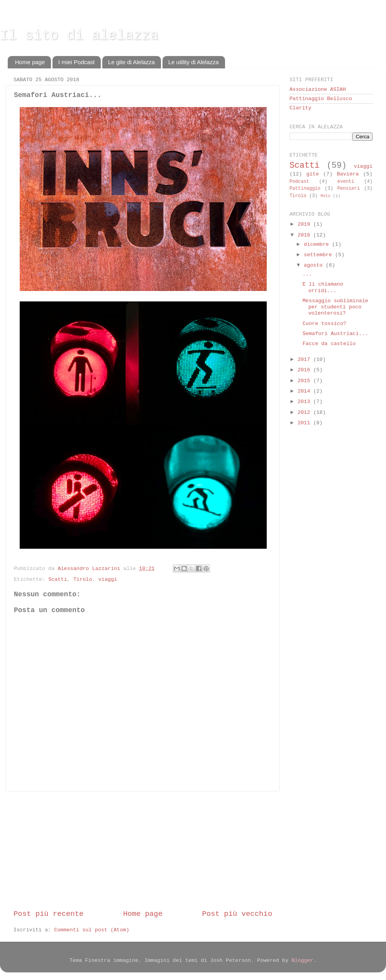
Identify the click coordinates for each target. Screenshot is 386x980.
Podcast (299, 182)
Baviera (348, 174)
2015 (306, 381)
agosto (315, 265)
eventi (346, 182)
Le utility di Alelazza (194, 62)
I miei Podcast (76, 62)
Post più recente (48, 914)
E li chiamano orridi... (323, 287)
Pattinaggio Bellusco (321, 99)
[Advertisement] (143, 850)
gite (313, 174)
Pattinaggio (305, 189)
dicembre (318, 244)
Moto (325, 196)
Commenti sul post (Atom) (91, 930)
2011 (306, 423)
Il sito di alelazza (79, 36)
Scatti (58, 579)
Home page (30, 62)
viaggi (108, 579)
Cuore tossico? (324, 324)
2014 (306, 391)
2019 (306, 224)
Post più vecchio (237, 914)
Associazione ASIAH (318, 89)
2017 (306, 360)
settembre (319, 255)
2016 (306, 370)
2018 (306, 235)
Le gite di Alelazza (131, 62)
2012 (306, 413)
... (307, 274)
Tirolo (83, 579)
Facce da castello (329, 344)
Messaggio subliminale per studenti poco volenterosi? (335, 307)
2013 (306, 402)
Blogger (302, 960)
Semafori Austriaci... (335, 334)
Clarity (301, 108)
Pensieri (349, 189)
